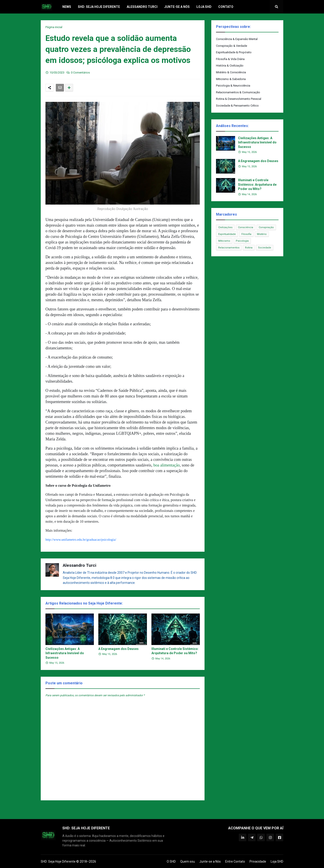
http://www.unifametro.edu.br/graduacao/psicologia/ (81, 540)
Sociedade (265, 248)
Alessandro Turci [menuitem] (142, 7)
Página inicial (54, 27)
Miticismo (224, 241)
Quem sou (188, 861)
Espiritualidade (227, 234)
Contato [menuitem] (226, 7)
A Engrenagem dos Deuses (118, 649)
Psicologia (242, 241)
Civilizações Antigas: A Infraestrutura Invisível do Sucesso (65, 653)
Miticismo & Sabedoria (231, 79)
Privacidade (258, 861)
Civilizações (225, 227)
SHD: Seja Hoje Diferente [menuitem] (99, 7)
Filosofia (246, 234)
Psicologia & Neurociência (233, 86)
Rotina (249, 248)
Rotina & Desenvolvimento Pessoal (239, 99)
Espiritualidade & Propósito (234, 52)
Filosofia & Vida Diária (230, 59)
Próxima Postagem (190, 809)
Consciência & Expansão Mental (237, 39)
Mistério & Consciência (231, 72)
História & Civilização (230, 66)
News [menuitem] (67, 7)
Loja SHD (277, 861)
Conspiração (266, 227)
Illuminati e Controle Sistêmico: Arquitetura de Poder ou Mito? (175, 651)
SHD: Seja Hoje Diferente (58, 861)
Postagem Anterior (55, 809)
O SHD (171, 861)
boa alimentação (166, 465)
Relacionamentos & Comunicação (238, 92)
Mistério (262, 234)
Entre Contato (235, 861)
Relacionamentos (229, 248)
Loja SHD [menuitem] (204, 7)
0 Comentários (80, 73)
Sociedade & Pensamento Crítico (237, 106)
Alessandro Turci (80, 565)
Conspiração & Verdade (232, 46)
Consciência (246, 227)
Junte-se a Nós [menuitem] (177, 7)
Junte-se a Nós (210, 861)
